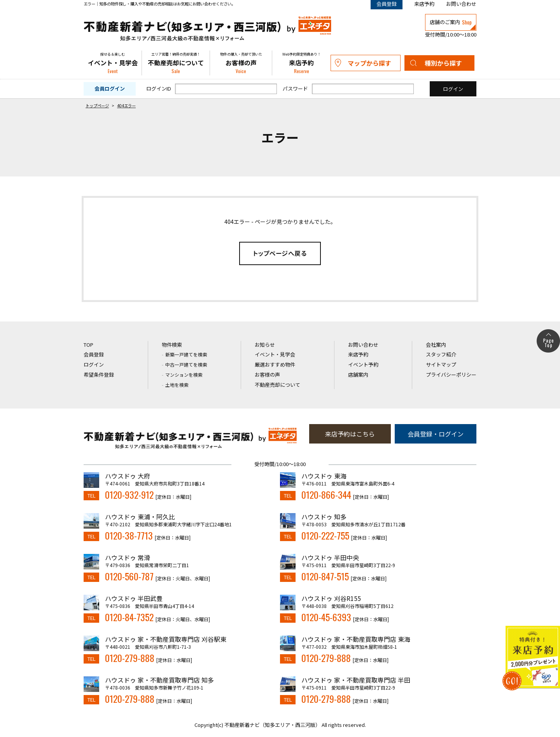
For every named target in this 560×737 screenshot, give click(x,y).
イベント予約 (363, 364)
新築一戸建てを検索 (186, 354)
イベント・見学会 (113, 63)
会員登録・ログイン (436, 434)
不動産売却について (176, 63)
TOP (88, 345)
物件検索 (172, 345)
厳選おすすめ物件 (275, 364)
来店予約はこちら (350, 434)
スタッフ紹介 (441, 354)
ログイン (94, 364)
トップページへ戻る (280, 253)
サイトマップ (441, 364)
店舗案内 (358, 375)
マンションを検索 (184, 375)
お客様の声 (241, 63)
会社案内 (436, 345)
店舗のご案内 (451, 22)
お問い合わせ (461, 4)
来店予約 (424, 4)
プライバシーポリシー (451, 375)
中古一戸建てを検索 (186, 364)
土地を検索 (177, 385)
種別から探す (443, 63)
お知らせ (265, 345)
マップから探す (369, 63)
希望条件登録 (99, 375)
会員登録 (94, 354)
